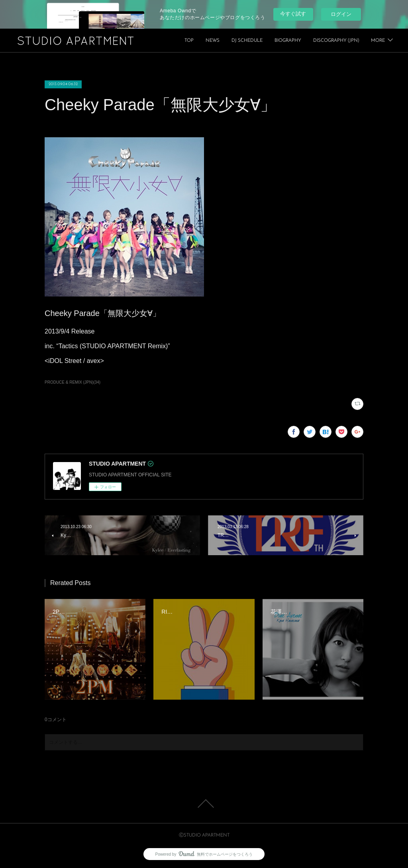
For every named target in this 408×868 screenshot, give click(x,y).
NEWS (270, 41)
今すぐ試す (293, 14)
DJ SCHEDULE (305, 41)
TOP (247, 41)
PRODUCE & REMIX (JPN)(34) (73, 382)
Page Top (204, 804)
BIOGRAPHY (346, 41)
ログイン (341, 14)
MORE (378, 41)
